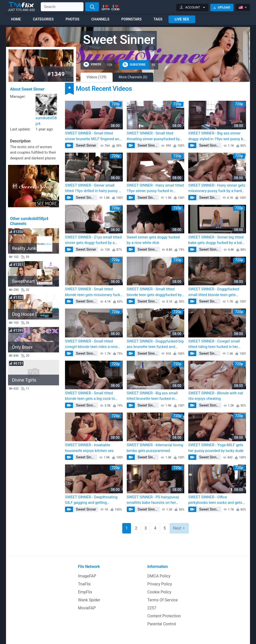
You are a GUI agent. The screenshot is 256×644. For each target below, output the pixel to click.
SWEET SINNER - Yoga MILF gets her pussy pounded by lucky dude (216, 448)
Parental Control (162, 624)
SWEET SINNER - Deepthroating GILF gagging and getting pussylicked (91, 500)
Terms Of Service (162, 600)
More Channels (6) (133, 77)
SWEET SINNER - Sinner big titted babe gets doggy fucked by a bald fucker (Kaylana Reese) (216, 240)
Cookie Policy (159, 592)
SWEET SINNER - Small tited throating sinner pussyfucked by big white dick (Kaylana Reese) (153, 136)
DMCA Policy (159, 576)
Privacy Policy (160, 584)
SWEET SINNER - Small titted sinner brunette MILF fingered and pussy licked (93, 136)
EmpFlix (85, 592)
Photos (72, 19)
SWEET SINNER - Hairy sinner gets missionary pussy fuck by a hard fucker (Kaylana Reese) (217, 188)
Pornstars (132, 19)
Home (16, 19)
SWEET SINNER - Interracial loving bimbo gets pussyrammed (155, 448)
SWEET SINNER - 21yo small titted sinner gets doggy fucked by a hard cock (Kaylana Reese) (93, 240)
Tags (158, 19)
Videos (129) (96, 77)
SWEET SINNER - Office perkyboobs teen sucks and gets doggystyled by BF (215, 500)
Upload (222, 7)
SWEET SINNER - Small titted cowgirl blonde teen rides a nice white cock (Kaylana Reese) (91, 344)
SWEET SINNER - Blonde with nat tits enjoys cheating (216, 396)
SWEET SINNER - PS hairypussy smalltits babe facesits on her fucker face (153, 500)
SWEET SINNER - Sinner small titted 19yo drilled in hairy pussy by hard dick (94, 188)
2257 (152, 608)
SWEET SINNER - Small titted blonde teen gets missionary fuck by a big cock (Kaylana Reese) (93, 292)
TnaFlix (84, 584)
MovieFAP (87, 608)
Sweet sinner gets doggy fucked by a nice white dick (153, 240)
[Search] (92, 7)
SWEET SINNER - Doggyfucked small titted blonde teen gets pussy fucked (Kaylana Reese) (214, 292)
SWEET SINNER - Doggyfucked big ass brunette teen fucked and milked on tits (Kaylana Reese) (155, 344)
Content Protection (164, 616)
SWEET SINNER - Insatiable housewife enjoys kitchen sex (89, 448)
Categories (43, 19)
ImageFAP (87, 576)
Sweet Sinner (86, 145)
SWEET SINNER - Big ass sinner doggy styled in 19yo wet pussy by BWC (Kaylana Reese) (216, 136)
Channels (100, 19)
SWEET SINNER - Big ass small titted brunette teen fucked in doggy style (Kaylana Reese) (152, 396)
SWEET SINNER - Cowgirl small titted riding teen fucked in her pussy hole (214, 344)
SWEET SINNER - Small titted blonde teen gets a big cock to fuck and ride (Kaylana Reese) (90, 396)
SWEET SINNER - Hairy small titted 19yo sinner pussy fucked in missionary (155, 188)
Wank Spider (89, 600)
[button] (192, 7)
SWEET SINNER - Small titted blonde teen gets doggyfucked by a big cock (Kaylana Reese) (154, 292)
